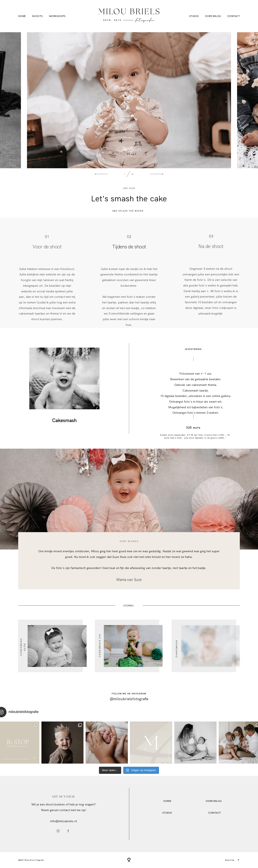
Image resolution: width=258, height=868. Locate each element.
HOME (167, 801)
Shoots (37, 16)
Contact (234, 16)
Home (22, 16)
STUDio (167, 813)
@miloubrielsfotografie (129, 699)
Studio (194, 16)
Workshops (57, 16)
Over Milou (213, 16)
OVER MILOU (214, 801)
